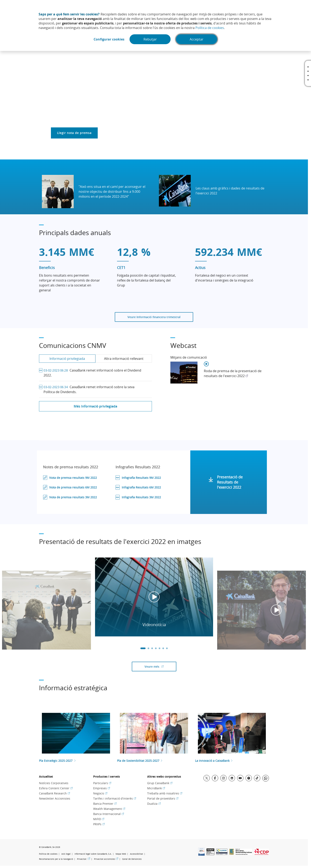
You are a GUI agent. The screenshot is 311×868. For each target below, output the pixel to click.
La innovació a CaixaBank (212, 761)
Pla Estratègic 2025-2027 (56, 761)
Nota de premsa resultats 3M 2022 (73, 497)
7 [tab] (167, 648)
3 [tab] (152, 648)
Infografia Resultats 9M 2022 (142, 478)
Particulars (102, 783)
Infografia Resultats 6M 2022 (142, 487)
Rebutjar (150, 39)
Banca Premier (105, 804)
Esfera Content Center (56, 788)
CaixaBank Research (55, 793)
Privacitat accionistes (106, 859)
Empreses (102, 788)
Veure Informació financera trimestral (154, 317)
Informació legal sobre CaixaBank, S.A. (93, 854)
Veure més (160, 666)
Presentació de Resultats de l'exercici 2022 (230, 482)
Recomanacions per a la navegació (56, 859)
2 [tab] (148, 648)
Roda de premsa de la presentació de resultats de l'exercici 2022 (233, 373)
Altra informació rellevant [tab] (124, 359)
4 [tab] (156, 648)
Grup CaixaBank (160, 783)
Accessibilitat (137, 854)
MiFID (99, 819)
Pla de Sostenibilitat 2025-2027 (138, 761)
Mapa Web (121, 854)
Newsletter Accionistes (55, 798)
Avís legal (66, 854)
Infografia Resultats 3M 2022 (142, 497)
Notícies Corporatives (54, 783)
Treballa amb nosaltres (165, 793)
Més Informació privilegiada (95, 406)
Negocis (100, 793)
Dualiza (154, 804)
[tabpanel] (154, 597)
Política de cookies (210, 28)
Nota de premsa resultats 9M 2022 (73, 478)
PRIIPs (99, 824)
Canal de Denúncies (132, 859)
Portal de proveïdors (163, 798)
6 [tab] (163, 648)
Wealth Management (109, 809)
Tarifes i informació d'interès (115, 798)
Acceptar (197, 39)
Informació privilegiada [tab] (67, 359)
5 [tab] (160, 648)
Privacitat (84, 859)
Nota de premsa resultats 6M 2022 (73, 487)
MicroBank (156, 788)
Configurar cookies (109, 39)
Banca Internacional (109, 814)
